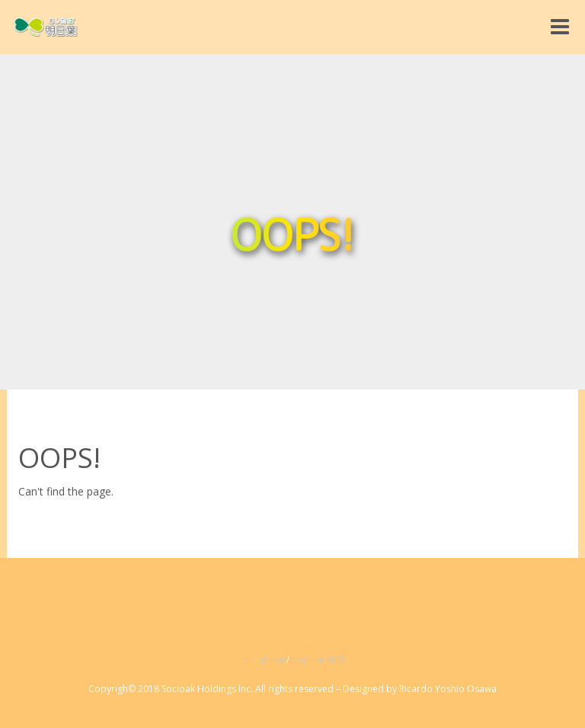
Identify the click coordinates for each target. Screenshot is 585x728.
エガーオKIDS (317, 660)
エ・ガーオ (264, 660)
